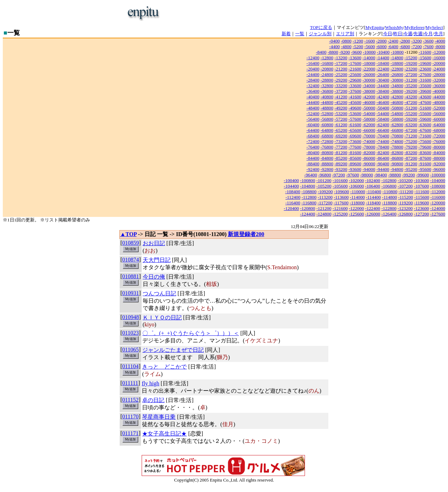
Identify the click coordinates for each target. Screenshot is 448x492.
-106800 (389, 186)
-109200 (325, 192)
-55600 (425, 113)
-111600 (422, 192)
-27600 (425, 74)
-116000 (438, 197)
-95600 (425, 169)
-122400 (372, 208)
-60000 (439, 119)
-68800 (327, 136)
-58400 (383, 119)
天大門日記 (157, 260)
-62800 (397, 125)
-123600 (421, 208)
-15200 (411, 58)
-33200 (341, 86)
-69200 (341, 136)
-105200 (324, 186)
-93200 (341, 169)
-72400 (313, 141)
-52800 (327, 113)
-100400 (291, 180)
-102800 (389, 180)
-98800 (394, 175)
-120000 (438, 203)
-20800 (327, 69)
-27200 (411, 74)
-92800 (327, 169)
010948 (130, 317)
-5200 (358, 47)
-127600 (438, 214)
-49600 (355, 108)
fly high (150, 383)
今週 (408, 34)
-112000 (438, 192)
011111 (130, 383)
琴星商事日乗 (159, 417)
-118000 (357, 203)
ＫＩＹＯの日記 (162, 317)
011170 (130, 417)
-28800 (327, 80)
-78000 (369, 147)
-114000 (357, 197)
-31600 (425, 80)
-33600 (355, 86)
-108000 (438, 186)
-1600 (369, 41)
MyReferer (414, 27)
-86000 (369, 158)
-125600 (356, 214)
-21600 (355, 69)
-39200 (411, 91)
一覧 (300, 34)
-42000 (369, 97)
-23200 (411, 69)
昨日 (398, 34)
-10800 (397, 52)
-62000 (369, 125)
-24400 (313, 74)
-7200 (416, 47)
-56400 (313, 119)
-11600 (425, 52)
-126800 (405, 214)
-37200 (341, 91)
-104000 (438, 180)
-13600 (355, 58)
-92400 (313, 169)
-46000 (369, 102)
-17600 (355, 63)
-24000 (439, 69)
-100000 (438, 175)
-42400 (383, 97)
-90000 (369, 164)
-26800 (397, 74)
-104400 (291, 186)
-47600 (425, 102)
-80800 (327, 153)
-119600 (422, 203)
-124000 (438, 208)
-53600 (355, 113)
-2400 (393, 41)
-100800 (308, 180)
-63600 (425, 125)
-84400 (313, 158)
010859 (130, 243)
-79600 (425, 147)
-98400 (380, 175)
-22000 (369, 69)
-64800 (327, 130)
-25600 (355, 74)
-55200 (411, 113)
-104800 (308, 186)
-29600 (355, 80)
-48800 (327, 108)
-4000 (440, 41)
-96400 (311, 175)
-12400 (313, 58)
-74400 (383, 141)
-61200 (341, 125)
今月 (428, 34)
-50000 (369, 108)
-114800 (390, 197)
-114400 (374, 197)
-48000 (439, 102)
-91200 (411, 164)
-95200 (411, 169)
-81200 (341, 153)
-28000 (439, 74)
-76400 (313, 147)
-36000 (439, 86)
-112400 (293, 197)
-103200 (405, 180)
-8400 (321, 52)
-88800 (327, 164)
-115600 (422, 197)
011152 (130, 400)
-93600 (355, 169)
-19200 (411, 63)
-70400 (383, 136)
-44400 (313, 102)
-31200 (411, 80)
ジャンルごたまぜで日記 (173, 350)
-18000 (369, 63)
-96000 (439, 169)
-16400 (313, 63)
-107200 (405, 186)
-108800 (309, 192)
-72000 (439, 136)
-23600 (425, 69)
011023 (130, 333)
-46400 (383, 102)
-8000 (440, 47)
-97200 (339, 175)
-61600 (355, 125)
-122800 (389, 208)
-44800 (327, 102)
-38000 (369, 91)
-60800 (327, 125)
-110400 (374, 192)
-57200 (341, 119)
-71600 (425, 136)
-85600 (355, 158)
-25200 (341, 74)
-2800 (405, 41)
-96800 (325, 175)
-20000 (439, 63)
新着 (286, 34)
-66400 (383, 130)
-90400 (383, 164)
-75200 (411, 141)
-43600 (425, 97)
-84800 (327, 158)
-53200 (341, 113)
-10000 (369, 52)
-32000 (439, 80)
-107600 (421, 186)
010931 (130, 293)
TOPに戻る (321, 27)
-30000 (369, 80)
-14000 (369, 58)
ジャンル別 (320, 34)
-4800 (346, 47)
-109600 (341, 192)
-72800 (327, 141)
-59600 (425, 119)
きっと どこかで (164, 367)
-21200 (341, 69)
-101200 (324, 180)
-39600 (425, 91)
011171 (130, 433)
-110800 (390, 192)
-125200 (340, 214)
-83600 (425, 153)
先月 (439, 34)
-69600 (355, 136)
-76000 (439, 141)
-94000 (369, 169)
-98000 (367, 175)
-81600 (355, 153)
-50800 (397, 108)
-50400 (383, 108)
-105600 (340, 186)
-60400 (313, 125)
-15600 (425, 58)
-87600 (425, 158)
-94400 (383, 169)
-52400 (313, 113)
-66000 (369, 130)
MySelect (434, 27)
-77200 (341, 147)
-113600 (341, 197)
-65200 (341, 130)
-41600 (355, 97)
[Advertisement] (247, 13)
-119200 (405, 203)
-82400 (383, 153)
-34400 (383, 86)
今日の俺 (154, 277)
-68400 (313, 136)
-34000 (369, 86)
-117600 (341, 203)
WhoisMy (394, 27)
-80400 (313, 153)
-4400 (334, 47)
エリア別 (345, 34)
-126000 (372, 214)
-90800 (397, 164)
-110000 (358, 192)
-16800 (327, 63)
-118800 (389, 203)
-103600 (421, 180)
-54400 (383, 113)
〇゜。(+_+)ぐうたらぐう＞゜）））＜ (191, 333)
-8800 (333, 52)
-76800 (327, 147)
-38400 (383, 91)
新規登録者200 (246, 234)
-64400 (313, 130)
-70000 (369, 136)
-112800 (309, 197)
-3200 (416, 41)
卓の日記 (153, 400)
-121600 (340, 208)
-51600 (425, 108)
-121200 (324, 208)
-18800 (397, 63)
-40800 (327, 97)
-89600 (355, 164)
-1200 (358, 41)
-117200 (325, 203)
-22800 (397, 69)
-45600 (355, 102)
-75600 (425, 141)
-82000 (369, 153)
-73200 (341, 141)
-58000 (369, 119)
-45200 (341, 102)
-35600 (425, 86)
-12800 (327, 58)
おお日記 (154, 243)
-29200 (341, 80)
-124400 (308, 214)
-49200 (341, 108)
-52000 (439, 108)
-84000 (439, 153)
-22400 (383, 69)
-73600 (355, 141)
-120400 (291, 208)
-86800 (397, 158)
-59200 (411, 119)
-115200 (406, 197)
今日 (388, 34)
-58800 (397, 119)
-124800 (324, 214)
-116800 (309, 203)
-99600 (423, 175)
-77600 (355, 147)
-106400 (372, 186)
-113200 (325, 197)
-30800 (397, 80)
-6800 (405, 47)
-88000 (439, 158)
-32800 (327, 86)
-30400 (383, 80)
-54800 (397, 113)
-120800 (308, 208)
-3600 (428, 41)
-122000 (356, 208)
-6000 (381, 47)
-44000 (439, 97)
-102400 (372, 180)
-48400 (313, 108)
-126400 (389, 214)
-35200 (411, 86)
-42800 (397, 97)
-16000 (439, 58)
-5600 (369, 47)
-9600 (356, 52)
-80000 (439, 147)
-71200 (411, 136)
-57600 (355, 119)
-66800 (397, 130)
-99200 (408, 175)
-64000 (439, 125)
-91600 (425, 164)
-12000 (439, 52)
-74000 (369, 141)
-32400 (313, 86)
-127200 (421, 214)
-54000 (369, 113)
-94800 (397, 169)
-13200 (341, 58)
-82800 (397, 153)
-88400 (313, 164)
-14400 (383, 58)
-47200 (411, 102)
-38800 (397, 91)
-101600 (340, 180)
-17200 (341, 63)
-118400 (373, 203)
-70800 (397, 136)
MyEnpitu (375, 27)
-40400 (313, 97)
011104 (130, 366)
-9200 (344, 52)
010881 (130, 276)
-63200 (411, 125)
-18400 (383, 63)
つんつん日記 (159, 293)
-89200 (341, 164)
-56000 (439, 113)
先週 (418, 34)
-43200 (411, 97)
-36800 (327, 91)
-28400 (313, 80)
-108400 (293, 192)
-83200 (411, 153)
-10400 (383, 52)
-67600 (425, 130)
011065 (130, 350)
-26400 (383, 74)
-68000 (439, 130)
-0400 (334, 41)
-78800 (397, 147)
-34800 (397, 86)
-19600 (425, 63)
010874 (130, 260)
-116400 (293, 203)
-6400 (393, 47)
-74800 (397, 141)
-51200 (411, 108)
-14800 (397, 58)
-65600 (355, 130)
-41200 (341, 97)
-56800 (327, 119)
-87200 (411, 158)
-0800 (346, 41)
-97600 (353, 175)
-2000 (381, 41)
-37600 (355, 91)
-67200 (411, 130)
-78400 (383, 147)
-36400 (313, 91)
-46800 (397, 102)
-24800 (327, 74)
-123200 (405, 208)
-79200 (411, 147)
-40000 (439, 91)
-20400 (313, 69)
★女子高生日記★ (164, 434)
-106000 (356, 186)
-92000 (439, 164)
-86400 (383, 158)
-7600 (428, 47)
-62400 (383, 125)
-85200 (341, 158)
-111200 (406, 192)
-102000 (356, 180)
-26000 (369, 74)
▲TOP (128, 234)
